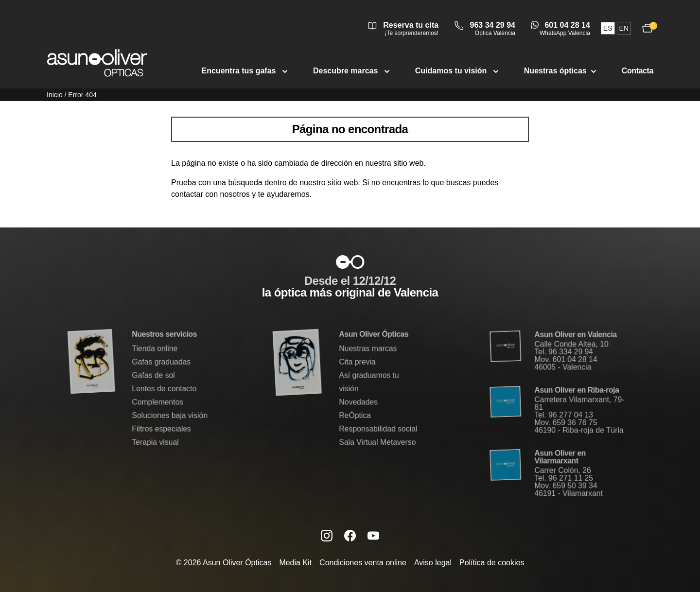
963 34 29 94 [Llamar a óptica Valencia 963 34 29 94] (493, 25)
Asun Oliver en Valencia (575, 336)
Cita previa (357, 362)
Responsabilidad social (378, 428)
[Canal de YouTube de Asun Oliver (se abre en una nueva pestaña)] (373, 536)
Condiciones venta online (363, 563)
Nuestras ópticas (561, 71)
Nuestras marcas (368, 349)
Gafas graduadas (161, 362)
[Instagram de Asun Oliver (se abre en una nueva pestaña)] (327, 536)
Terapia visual (155, 442)
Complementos (157, 402)
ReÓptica (355, 415)
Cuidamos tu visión (458, 71)
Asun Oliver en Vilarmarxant (560, 456)
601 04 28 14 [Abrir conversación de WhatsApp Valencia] (567, 25)
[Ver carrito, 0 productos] (647, 28)
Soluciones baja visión (170, 415)
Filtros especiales (161, 428)
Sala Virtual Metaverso (377, 442)
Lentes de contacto (164, 389)
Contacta (638, 71)
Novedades (359, 402)
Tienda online (155, 349)
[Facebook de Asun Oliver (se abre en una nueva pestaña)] (350, 536)
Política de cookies (492, 563)
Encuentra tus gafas (246, 71)
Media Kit (295, 563)
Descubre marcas (352, 71)
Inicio (55, 95)
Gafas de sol (153, 375)
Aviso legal (433, 563)
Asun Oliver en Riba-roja (577, 390)
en (624, 28)
